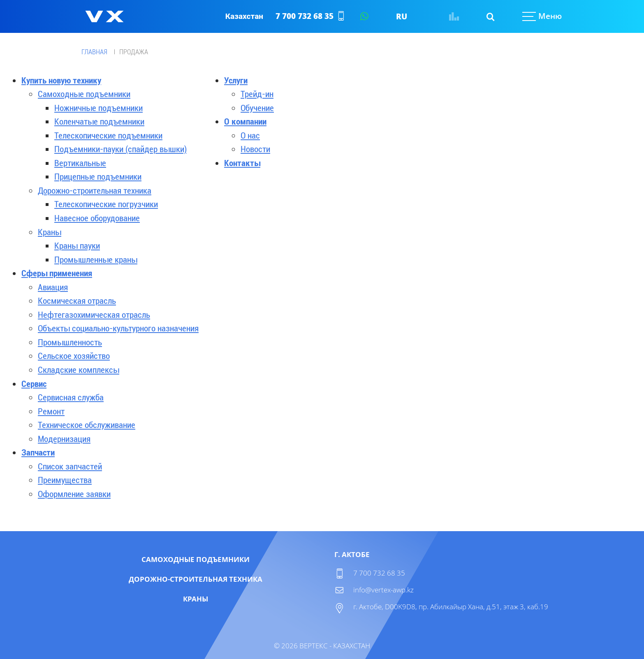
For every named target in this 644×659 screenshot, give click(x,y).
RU (402, 16)
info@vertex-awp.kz (383, 590)
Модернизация (64, 439)
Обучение (257, 108)
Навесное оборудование (97, 218)
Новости (255, 149)
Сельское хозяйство (74, 356)
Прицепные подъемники (98, 177)
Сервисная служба (71, 398)
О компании (245, 122)
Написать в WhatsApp (364, 16)
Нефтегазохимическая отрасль (94, 315)
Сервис (34, 384)
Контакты (242, 163)
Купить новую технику (61, 81)
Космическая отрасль (77, 301)
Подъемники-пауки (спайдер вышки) (120, 149)
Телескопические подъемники (108, 136)
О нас (250, 136)
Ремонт (51, 412)
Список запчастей (70, 467)
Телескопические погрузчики (106, 204)
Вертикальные (80, 163)
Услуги (236, 81)
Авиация (53, 287)
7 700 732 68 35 (305, 16)
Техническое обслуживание (87, 425)
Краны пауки (77, 246)
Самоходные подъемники (84, 94)
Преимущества (65, 480)
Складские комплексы (79, 370)
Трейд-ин (257, 94)
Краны (50, 232)
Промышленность (70, 342)
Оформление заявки (74, 494)
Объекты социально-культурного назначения (118, 328)
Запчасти (38, 453)
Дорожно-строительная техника (95, 191)
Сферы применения (57, 273)
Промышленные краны (96, 260)
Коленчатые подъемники (99, 122)
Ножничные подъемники (98, 108)
